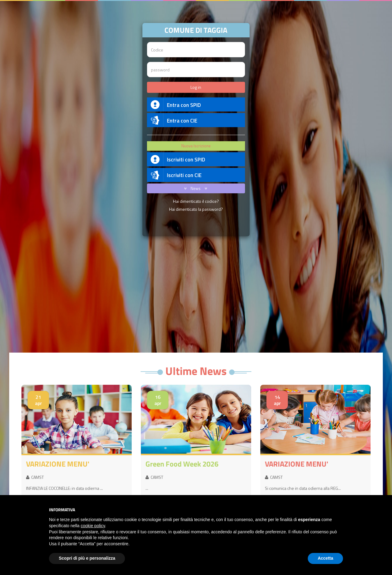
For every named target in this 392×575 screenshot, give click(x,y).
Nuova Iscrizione (196, 146)
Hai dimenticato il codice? (196, 201)
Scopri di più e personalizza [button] (87, 558)
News (194, 188)
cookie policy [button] (93, 526)
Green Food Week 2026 (182, 464)
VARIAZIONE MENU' (58, 464)
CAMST (35, 477)
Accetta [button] (325, 558)
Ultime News (196, 371)
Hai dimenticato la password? (196, 209)
